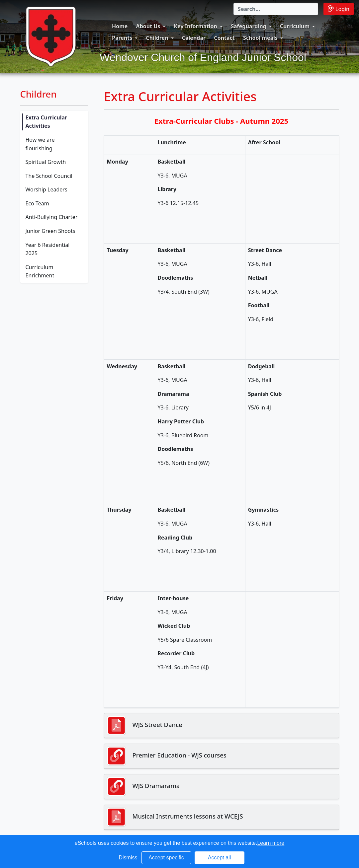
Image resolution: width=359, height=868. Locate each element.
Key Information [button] (196, 26)
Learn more (271, 843)
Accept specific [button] (166, 858)
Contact (224, 38)
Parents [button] (122, 38)
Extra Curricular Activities (46, 122)
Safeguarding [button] (248, 26)
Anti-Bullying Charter (52, 217)
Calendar (194, 38)
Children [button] (157, 38)
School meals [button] (260, 38)
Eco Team (37, 203)
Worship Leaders (46, 189)
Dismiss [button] (128, 858)
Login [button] (339, 9)
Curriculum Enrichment (40, 271)
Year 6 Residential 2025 (48, 249)
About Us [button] (148, 26)
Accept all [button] (219, 858)
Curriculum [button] (295, 26)
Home (120, 26)
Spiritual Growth (46, 162)
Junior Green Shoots (50, 231)
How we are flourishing (40, 144)
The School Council (49, 176)
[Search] (276, 9)
